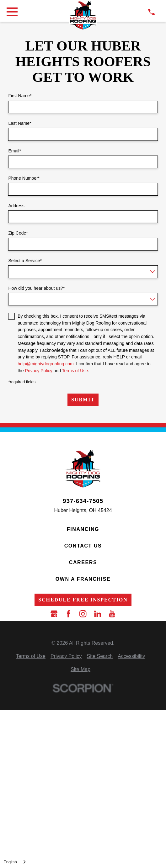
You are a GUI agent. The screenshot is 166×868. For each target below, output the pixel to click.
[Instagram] (83, 614)
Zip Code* (18, 233)
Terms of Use (75, 371)
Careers (83, 562)
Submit (83, 400)
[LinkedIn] (98, 614)
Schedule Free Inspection (83, 600)
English (10, 862)
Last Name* (20, 123)
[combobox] (15, 862)
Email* (14, 151)
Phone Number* (24, 178)
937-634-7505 (83, 501)
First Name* (20, 96)
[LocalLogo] (83, 15)
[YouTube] (112, 614)
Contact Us (83, 546)
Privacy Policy (39, 371)
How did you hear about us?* (36, 288)
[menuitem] (31, 656)
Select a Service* (25, 261)
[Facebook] (68, 614)
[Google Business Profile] (54, 614)
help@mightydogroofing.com (46, 364)
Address (16, 206)
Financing (83, 529)
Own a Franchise (83, 579)
